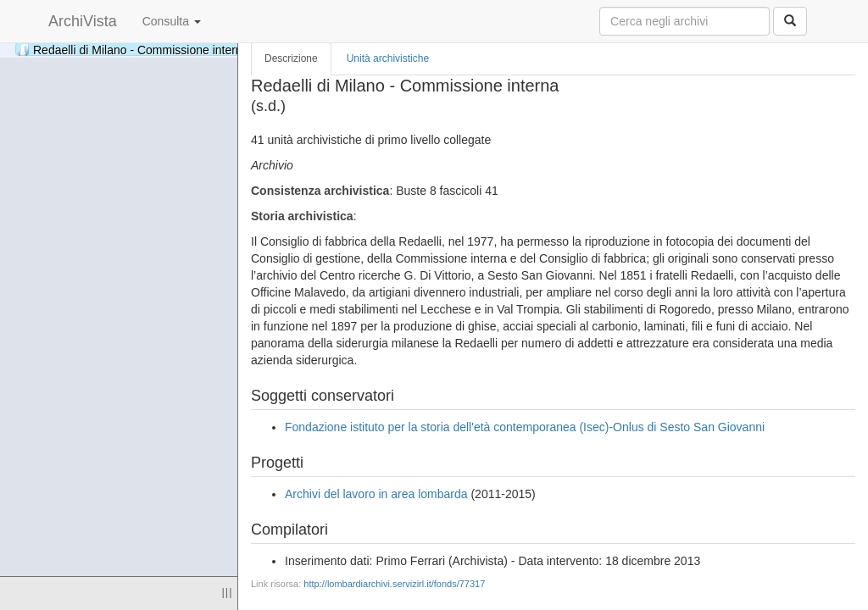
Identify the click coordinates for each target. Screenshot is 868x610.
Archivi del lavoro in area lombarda (376, 494)
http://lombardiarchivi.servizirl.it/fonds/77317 (394, 584)
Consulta (172, 21)
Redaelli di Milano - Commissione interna (184, 50)
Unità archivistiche (388, 58)
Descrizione (291, 58)
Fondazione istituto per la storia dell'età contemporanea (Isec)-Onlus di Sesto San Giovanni (525, 427)
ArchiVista (83, 21)
